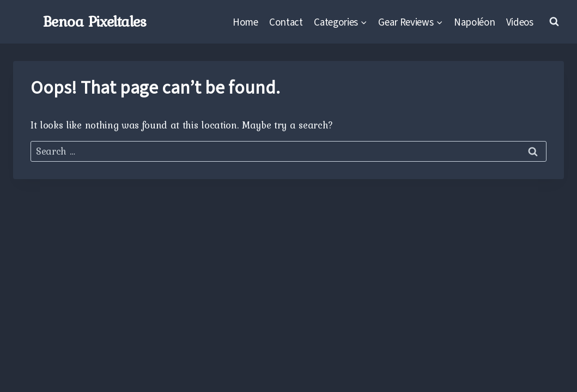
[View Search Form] (554, 22)
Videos (520, 22)
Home (245, 22)
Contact (286, 22)
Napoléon (474, 22)
